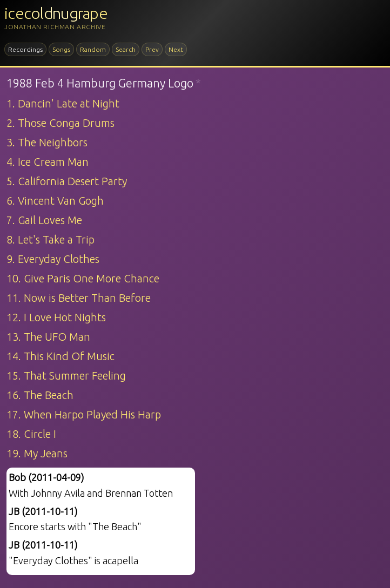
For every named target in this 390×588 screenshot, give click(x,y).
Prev (152, 49)
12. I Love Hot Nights (56, 317)
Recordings (25, 49)
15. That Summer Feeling (66, 376)
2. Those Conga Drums (60, 123)
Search (126, 49)
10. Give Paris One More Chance (83, 278)
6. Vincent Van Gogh (55, 201)
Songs (61, 49)
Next (176, 49)
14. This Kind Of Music (60, 356)
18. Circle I (31, 434)
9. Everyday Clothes (53, 259)
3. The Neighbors (47, 142)
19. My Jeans (37, 453)
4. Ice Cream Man (48, 162)
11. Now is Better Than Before (79, 298)
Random (93, 49)
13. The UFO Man (48, 337)
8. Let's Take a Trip (51, 239)
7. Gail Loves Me (44, 220)
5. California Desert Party (67, 181)
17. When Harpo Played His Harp (84, 414)
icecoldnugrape (56, 13)
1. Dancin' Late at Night (63, 103)
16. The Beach (40, 395)
